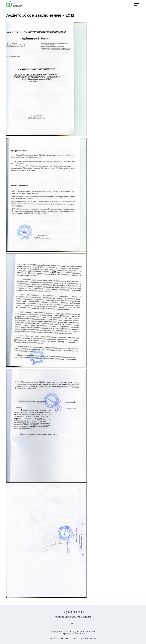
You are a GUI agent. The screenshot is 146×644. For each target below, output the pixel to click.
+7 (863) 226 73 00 (73, 612)
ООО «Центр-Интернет (85, 638)
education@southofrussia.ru (73, 617)
